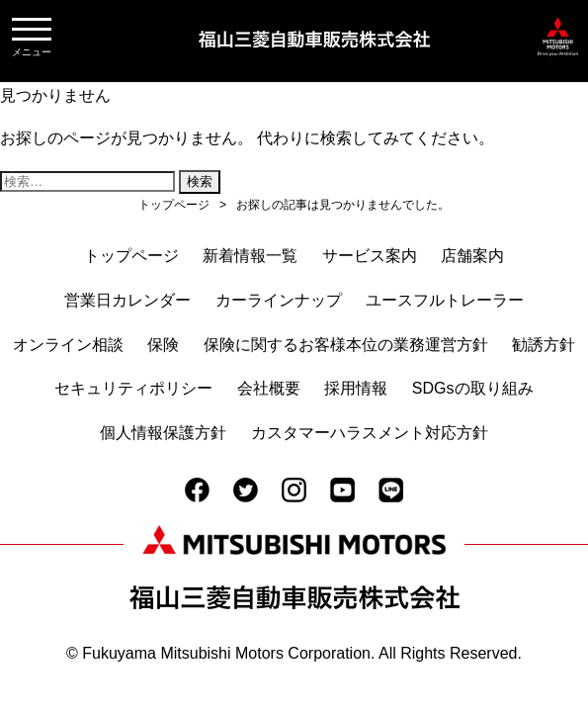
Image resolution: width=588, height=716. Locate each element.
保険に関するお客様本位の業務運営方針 (346, 345)
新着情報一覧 (250, 256)
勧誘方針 (544, 345)
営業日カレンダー (127, 300)
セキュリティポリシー (133, 388)
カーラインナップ (279, 300)
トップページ (131, 256)
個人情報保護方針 (163, 433)
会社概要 (269, 388)
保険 (163, 345)
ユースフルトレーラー (445, 300)
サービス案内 (370, 256)
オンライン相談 (68, 345)
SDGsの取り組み (473, 388)
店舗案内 (472, 256)
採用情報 (356, 388)
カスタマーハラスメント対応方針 (370, 433)
